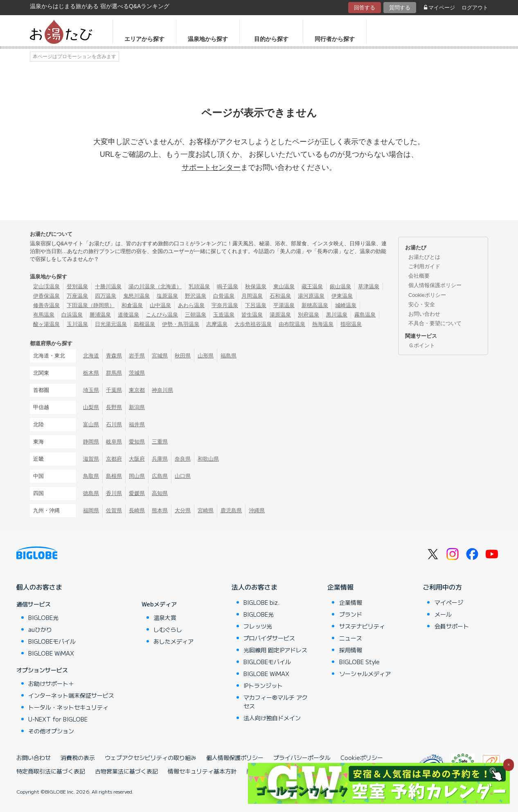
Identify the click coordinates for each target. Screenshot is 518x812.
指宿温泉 (351, 324)
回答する (365, 8)
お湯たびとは (424, 257)
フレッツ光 (258, 626)
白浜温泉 (72, 315)
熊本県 (160, 510)
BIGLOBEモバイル (52, 641)
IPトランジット (263, 685)
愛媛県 (137, 493)
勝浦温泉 (100, 315)
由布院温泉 (292, 324)
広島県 (160, 476)
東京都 (137, 390)
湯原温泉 (280, 315)
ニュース (351, 638)
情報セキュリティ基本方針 (202, 771)
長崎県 (137, 510)
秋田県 (183, 356)
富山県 (91, 424)
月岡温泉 (252, 296)
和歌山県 (208, 459)
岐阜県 (114, 442)
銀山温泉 (340, 286)
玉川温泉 (77, 324)
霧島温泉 (365, 315)
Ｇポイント (422, 345)
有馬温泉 (44, 315)
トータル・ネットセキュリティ (68, 707)
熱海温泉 (323, 324)
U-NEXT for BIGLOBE (58, 719)
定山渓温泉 (46, 286)
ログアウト (475, 8)
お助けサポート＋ (51, 683)
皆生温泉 (252, 315)
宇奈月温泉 (225, 305)
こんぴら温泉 (162, 315)
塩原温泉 (167, 296)
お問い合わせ (424, 314)
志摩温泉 (217, 324)
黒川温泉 (337, 315)
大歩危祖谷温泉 (253, 324)
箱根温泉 (144, 324)
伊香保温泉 (46, 296)
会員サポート (452, 626)
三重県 (160, 442)
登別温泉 (77, 286)
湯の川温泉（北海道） (155, 286)
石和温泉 (280, 296)
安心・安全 (422, 304)
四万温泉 (106, 296)
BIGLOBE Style (359, 662)
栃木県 (91, 373)
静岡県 (91, 442)
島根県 (114, 476)
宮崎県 (206, 510)
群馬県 (114, 373)
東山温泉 (284, 286)
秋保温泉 (256, 286)
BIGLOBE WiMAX (51, 653)
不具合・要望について (435, 323)
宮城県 (160, 356)
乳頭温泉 (199, 286)
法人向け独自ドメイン (272, 718)
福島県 (229, 356)
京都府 (114, 459)
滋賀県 (91, 459)
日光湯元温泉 (111, 324)
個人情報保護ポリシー (435, 285)
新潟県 (137, 407)
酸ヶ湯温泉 (46, 324)
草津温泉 (369, 286)
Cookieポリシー (427, 295)
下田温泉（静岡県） (91, 305)
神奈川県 (162, 390)
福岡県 (91, 510)
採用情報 (351, 650)
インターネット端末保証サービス (71, 695)
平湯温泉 (284, 305)
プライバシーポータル (302, 758)
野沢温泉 (196, 296)
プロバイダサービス (269, 638)
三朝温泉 (196, 315)
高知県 (160, 493)
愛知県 (137, 442)
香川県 (114, 493)
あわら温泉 (191, 305)
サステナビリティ (362, 626)
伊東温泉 (342, 296)
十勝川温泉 (108, 286)
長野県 (114, 407)
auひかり (40, 629)
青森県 (114, 356)
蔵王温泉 (312, 286)
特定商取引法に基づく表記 (51, 771)
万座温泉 (77, 296)
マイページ (439, 8)
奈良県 (183, 459)
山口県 (183, 476)
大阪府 (137, 459)
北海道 (91, 356)
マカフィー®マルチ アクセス (276, 702)
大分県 (183, 510)
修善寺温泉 (46, 305)
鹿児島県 (231, 510)
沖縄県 (257, 510)
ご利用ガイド (424, 266)
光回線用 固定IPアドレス (275, 650)
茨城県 (137, 373)
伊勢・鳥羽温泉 (181, 324)
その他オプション (51, 731)
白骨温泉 (224, 296)
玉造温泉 (224, 315)
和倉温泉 (132, 305)
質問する (400, 8)
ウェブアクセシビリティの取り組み (151, 758)
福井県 (137, 424)
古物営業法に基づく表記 (126, 771)
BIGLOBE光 (43, 617)
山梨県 (91, 407)
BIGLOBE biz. (261, 602)
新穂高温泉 (315, 305)
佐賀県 (114, 510)
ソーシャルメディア (365, 674)
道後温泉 (128, 315)
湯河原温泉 (311, 296)
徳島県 (91, 493)
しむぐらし (168, 629)
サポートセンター (211, 167)
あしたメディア (173, 641)
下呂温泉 (256, 305)
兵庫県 (160, 459)
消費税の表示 (78, 758)
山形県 (206, 356)
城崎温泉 (346, 305)
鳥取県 (91, 476)
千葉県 (114, 390)
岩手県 (137, 356)
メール (443, 614)
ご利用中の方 (442, 587)
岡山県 (137, 476)
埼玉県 (91, 390)
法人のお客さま (254, 587)
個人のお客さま (39, 587)
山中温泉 (160, 305)
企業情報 (340, 587)
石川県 (114, 424)
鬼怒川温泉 (136, 296)
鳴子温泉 (227, 286)
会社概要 (419, 276)
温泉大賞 (165, 617)
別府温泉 (309, 315)
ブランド (351, 614)
